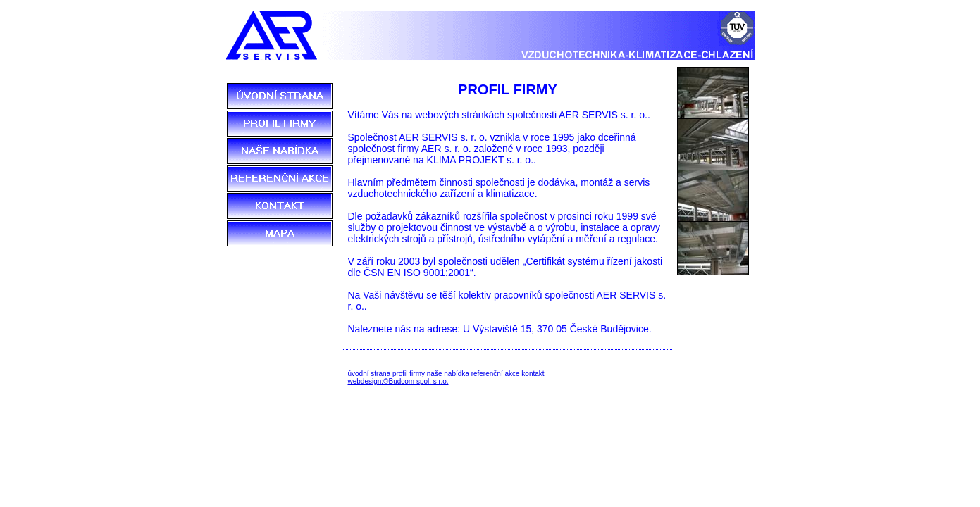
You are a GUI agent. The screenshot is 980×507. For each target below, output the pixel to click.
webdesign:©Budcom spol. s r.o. (398, 381)
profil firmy (409, 374)
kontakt (533, 374)
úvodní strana (370, 374)
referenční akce (496, 374)
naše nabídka (448, 374)
